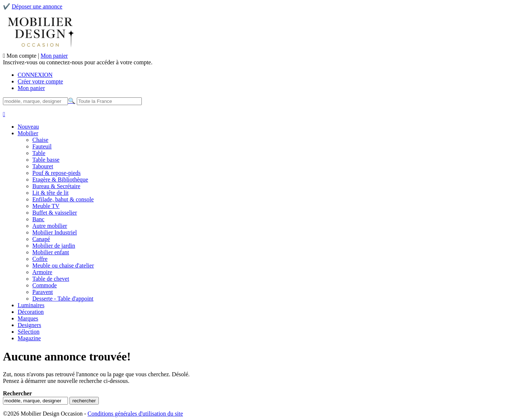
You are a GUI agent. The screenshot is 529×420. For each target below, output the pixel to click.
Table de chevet (51, 279)
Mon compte (22, 56)
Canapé (41, 239)
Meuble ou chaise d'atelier (63, 265)
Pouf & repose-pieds (57, 173)
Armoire (42, 272)
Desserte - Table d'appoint (63, 299)
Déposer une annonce (37, 6)
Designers (29, 325)
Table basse (46, 160)
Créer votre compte (40, 81)
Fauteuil (42, 146)
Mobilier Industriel (55, 232)
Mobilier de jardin (54, 246)
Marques (28, 318)
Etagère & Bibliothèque (60, 180)
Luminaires (31, 305)
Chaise (40, 140)
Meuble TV (46, 206)
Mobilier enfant (51, 252)
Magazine (29, 338)
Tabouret (43, 166)
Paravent (43, 292)
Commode (45, 285)
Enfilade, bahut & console (63, 199)
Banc (38, 219)
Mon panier (54, 56)
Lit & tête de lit (51, 193)
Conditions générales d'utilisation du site (135, 414)
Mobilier (28, 133)
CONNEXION (35, 75)
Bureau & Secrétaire (56, 186)
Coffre (40, 259)
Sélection (29, 332)
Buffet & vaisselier (55, 213)
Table (39, 153)
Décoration (31, 312)
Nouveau (28, 127)
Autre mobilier (50, 226)
